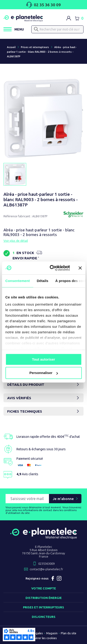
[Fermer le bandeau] (80, 268)
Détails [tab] (42, 281)
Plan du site (69, 633)
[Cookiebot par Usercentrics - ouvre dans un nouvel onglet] (52, 268)
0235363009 (46, 564)
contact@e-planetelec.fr (46, 569)
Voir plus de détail (16, 241)
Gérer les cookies (45, 638)
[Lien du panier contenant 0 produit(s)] (79, 18)
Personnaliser (44, 373)
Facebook (53, 578)
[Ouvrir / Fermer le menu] (14, 29)
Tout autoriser (44, 359)
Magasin (52, 633)
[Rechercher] (36, 29)
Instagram (59, 578)
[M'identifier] (69, 18)
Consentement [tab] (18, 281)
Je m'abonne (63, 499)
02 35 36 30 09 (43, 5)
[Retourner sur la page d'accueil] (43, 537)
